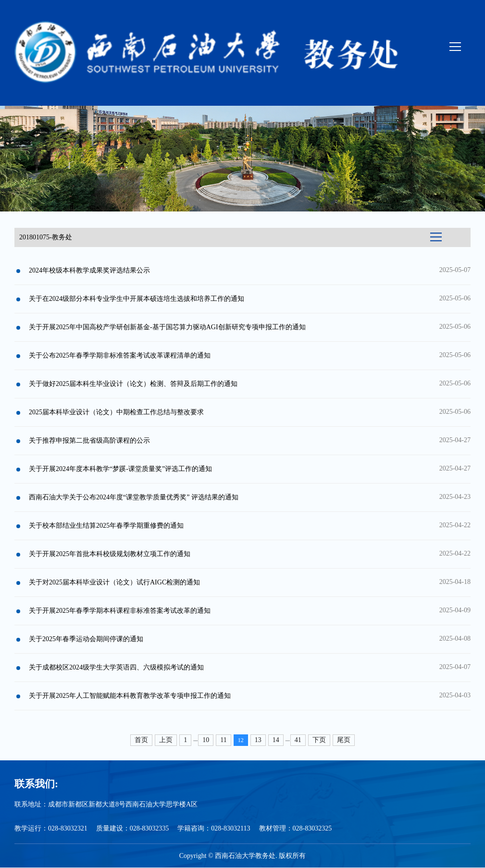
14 (276, 740)
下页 (319, 740)
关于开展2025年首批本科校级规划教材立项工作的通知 (110, 554)
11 (223, 740)
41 (298, 740)
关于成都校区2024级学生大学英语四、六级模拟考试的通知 (116, 667)
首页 (141, 740)
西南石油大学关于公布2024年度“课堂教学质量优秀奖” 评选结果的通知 (134, 497)
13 (258, 740)
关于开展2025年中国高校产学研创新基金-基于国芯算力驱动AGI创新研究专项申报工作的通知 (167, 327)
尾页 (344, 740)
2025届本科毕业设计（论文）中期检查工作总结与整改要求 (116, 412)
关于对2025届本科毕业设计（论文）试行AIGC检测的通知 (114, 582)
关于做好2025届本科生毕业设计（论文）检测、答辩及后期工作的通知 (133, 384)
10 (206, 740)
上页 (166, 740)
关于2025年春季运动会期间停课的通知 (86, 639)
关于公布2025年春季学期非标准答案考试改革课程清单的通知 (120, 355)
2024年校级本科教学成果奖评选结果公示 (89, 270)
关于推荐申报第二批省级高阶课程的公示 (89, 440)
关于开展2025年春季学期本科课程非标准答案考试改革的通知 (120, 611)
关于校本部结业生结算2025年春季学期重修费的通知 (106, 526)
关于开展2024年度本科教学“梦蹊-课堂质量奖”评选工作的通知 (120, 469)
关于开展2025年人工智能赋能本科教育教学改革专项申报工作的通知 (130, 696)
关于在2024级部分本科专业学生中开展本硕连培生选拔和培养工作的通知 (137, 299)
